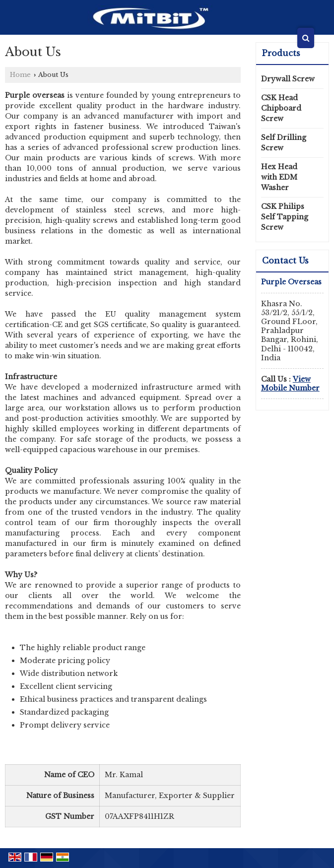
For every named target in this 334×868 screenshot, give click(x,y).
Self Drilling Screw (284, 143)
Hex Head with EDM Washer (279, 177)
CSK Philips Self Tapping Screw (285, 217)
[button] (290, 384)
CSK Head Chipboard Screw (281, 108)
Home (20, 75)
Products (281, 53)
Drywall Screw (288, 79)
